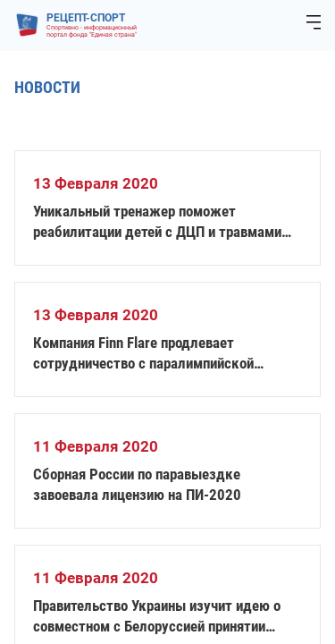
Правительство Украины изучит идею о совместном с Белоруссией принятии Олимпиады (157, 617)
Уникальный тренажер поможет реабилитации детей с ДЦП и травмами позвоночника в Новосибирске (157, 222)
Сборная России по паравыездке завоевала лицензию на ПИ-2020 (137, 484)
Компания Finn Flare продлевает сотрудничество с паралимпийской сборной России (143, 354)
